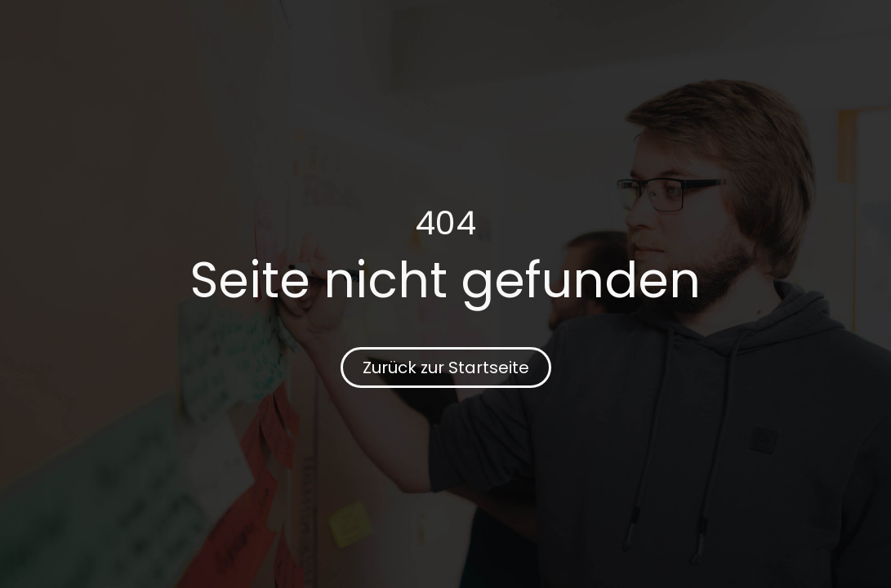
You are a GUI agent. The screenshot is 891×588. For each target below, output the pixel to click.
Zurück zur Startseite (446, 367)
